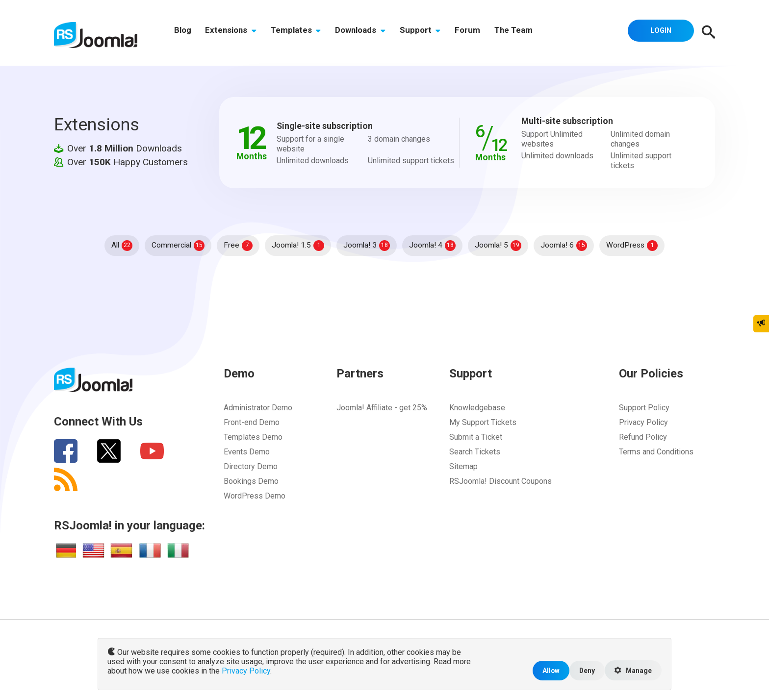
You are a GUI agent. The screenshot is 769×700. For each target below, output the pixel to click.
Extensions (233, 33)
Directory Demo (251, 466)
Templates (300, 33)
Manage (632, 670)
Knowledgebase (477, 408)
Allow (547, 670)
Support (428, 33)
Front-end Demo (252, 422)
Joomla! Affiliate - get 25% (382, 408)
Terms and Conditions (656, 452)
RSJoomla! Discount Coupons (500, 481)
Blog (183, 33)
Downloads (366, 33)
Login (659, 32)
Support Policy (644, 408)
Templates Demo (253, 437)
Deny (584, 670)
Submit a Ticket (476, 437)
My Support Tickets (483, 422)
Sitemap (463, 466)
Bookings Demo (251, 481)
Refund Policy (643, 437)
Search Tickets (475, 452)
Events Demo (247, 452)
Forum (476, 33)
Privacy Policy (643, 422)
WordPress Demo (255, 496)
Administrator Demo (258, 408)
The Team (524, 33)
